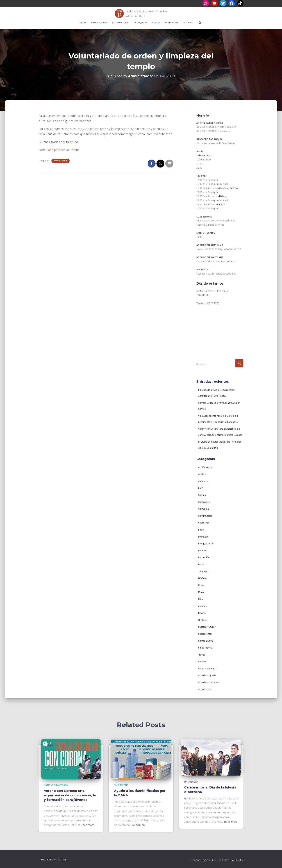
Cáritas (156, 23)
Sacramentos (120, 23)
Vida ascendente (207, 668)
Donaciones (172, 23)
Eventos (203, 550)
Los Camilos (221, 188)
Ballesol (234, 188)
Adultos (202, 474)
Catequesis (204, 502)
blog (201, 488)
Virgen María (205, 689)
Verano (202, 661)
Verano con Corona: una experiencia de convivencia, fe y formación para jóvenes (70, 795)
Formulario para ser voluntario (59, 150)
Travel (201, 655)
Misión (202, 592)
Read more (88, 825)
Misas (201, 585)
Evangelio (203, 537)
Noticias (188, 23)
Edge (201, 530)
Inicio (83, 23)
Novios (202, 613)
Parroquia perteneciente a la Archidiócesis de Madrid (217, 860)
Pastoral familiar (207, 627)
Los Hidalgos (222, 196)
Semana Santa (206, 641)
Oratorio (203, 620)
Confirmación (205, 516)
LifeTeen (203, 578)
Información (99, 23)
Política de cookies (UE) (54, 860)
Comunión (203, 509)
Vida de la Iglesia (207, 675)
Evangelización (206, 543)
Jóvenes (203, 571)
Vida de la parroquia (209, 682)
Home (201, 564)
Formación (204, 557)
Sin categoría (61, 161)
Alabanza (203, 481)
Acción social (205, 467)
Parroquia (140, 23)
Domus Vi (220, 204)
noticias (202, 606)
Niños (201, 599)
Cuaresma (204, 523)
